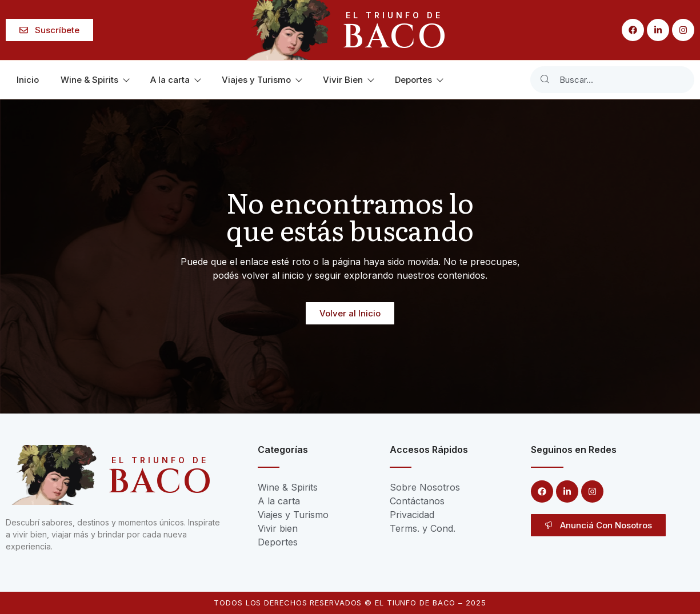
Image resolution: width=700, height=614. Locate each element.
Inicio (28, 80)
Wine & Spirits (95, 80)
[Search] (545, 80)
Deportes (419, 80)
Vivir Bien (348, 80)
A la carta (175, 80)
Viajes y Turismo (261, 80)
